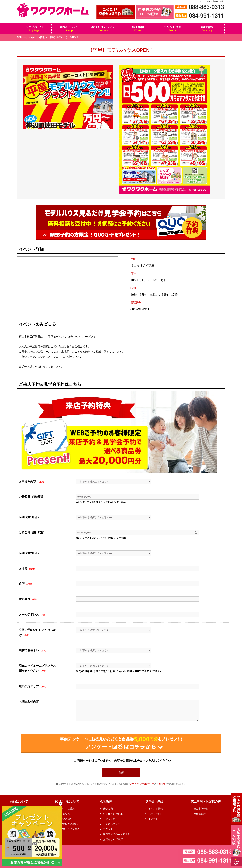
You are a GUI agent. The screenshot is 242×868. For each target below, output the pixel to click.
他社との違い (65, 819)
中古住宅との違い (68, 824)
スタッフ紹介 (110, 819)
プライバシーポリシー (142, 784)
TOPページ (23, 37)
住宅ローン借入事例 (69, 829)
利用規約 (161, 784)
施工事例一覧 (201, 809)
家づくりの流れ (66, 809)
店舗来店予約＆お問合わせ (118, 834)
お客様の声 (200, 814)
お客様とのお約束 (113, 814)
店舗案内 (108, 809)
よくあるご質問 (112, 824)
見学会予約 (154, 814)
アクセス (108, 829)
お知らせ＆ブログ (113, 839)
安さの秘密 (64, 814)
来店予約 (153, 819)
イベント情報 (38, 37)
